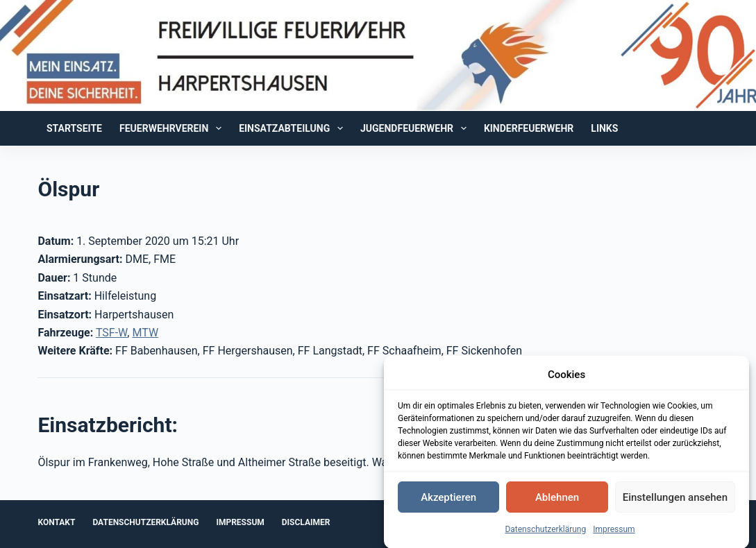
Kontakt (56, 522)
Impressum (614, 531)
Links (604, 128)
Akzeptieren (448, 498)
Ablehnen (557, 498)
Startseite (74, 128)
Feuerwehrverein (173, 128)
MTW (145, 333)
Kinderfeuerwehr (529, 128)
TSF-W (111, 333)
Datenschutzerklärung (545, 531)
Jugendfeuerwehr (416, 128)
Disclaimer (306, 522)
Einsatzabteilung (294, 128)
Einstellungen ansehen (675, 498)
